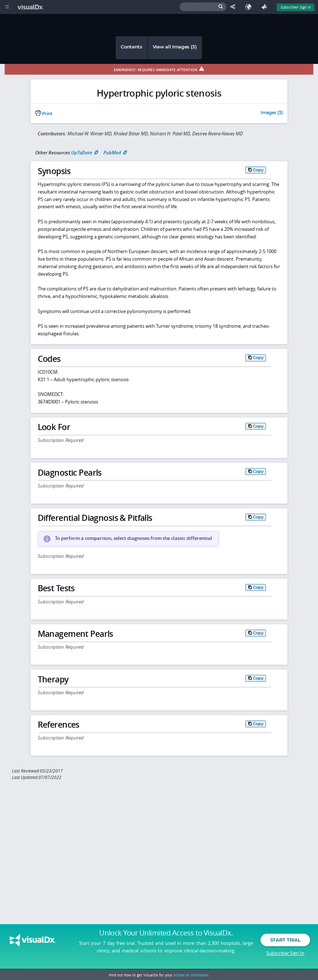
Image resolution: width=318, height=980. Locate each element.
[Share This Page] (234, 7)
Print (44, 114)
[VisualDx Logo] (32, 7)
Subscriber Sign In (285, 953)
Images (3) (272, 113)
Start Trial (285, 940)
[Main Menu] (7, 7)
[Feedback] (266, 7)
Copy (258, 170)
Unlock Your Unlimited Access (166, 933)
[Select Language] (250, 7)
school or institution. (192, 975)
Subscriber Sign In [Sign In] (296, 7)
